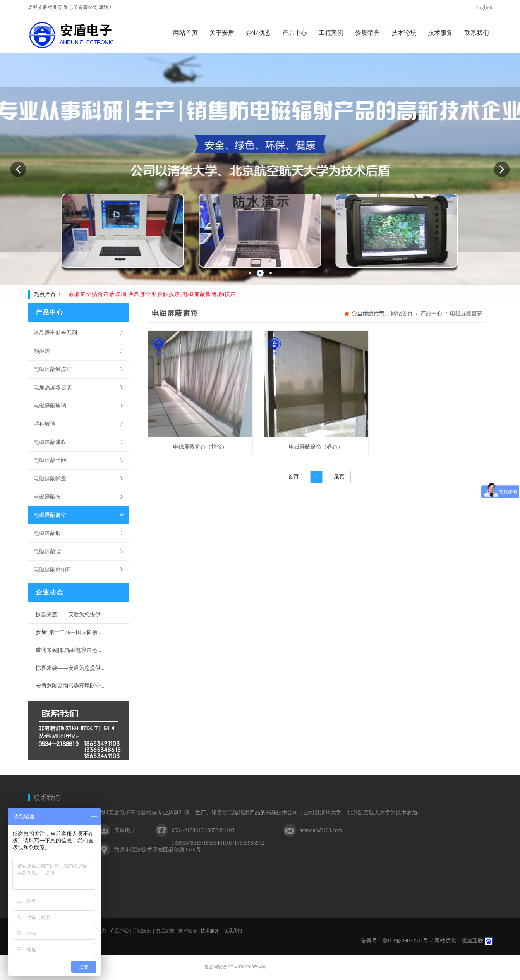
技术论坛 (187, 931)
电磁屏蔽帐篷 (50, 478)
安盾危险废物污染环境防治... (70, 686)
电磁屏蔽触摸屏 (53, 369)
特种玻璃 (45, 424)
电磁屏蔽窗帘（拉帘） (200, 447)
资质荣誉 (165, 931)
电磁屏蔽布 (47, 497)
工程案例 (142, 931)
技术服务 (210, 931)
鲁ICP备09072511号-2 (408, 941)
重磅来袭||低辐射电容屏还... (69, 650)
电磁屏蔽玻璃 (50, 406)
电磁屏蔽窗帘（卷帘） (316, 447)
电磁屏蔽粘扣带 (53, 569)
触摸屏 (42, 351)
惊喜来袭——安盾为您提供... (70, 615)
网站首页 (402, 314)
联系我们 (47, 798)
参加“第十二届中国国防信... (69, 632)
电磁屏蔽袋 (47, 551)
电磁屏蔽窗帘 (50, 515)
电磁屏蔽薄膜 (50, 442)
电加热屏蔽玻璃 (53, 387)
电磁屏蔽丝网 (50, 460)
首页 (293, 477)
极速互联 (472, 941)
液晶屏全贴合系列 (55, 333)
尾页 (339, 477)
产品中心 (432, 314)
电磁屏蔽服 (47, 533)
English (484, 7)
